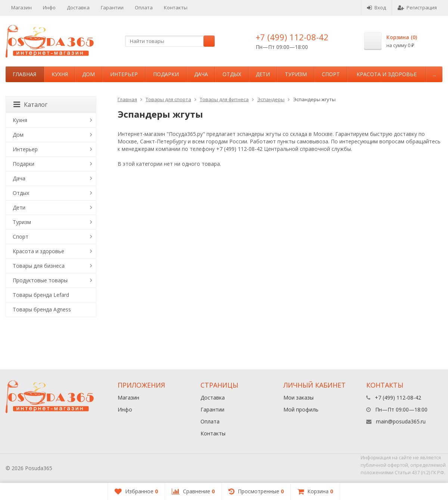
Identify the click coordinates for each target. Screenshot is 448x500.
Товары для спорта (168, 99)
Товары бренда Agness (42, 309)
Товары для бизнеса (39, 266)
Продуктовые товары (40, 280)
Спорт (331, 74)
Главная (24, 74)
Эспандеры (271, 99)
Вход (377, 7)
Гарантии (112, 7)
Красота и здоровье (387, 74)
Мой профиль (301, 409)
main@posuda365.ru (401, 421)
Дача (201, 74)
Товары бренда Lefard (41, 295)
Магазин (21, 7)
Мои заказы (298, 397)
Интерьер (124, 74)
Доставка (78, 7)
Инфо (49, 7)
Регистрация (417, 7)
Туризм (296, 74)
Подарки (166, 74)
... (434, 74)
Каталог (30, 105)
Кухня (60, 74)
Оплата (144, 7)
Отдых (232, 74)
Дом (88, 74)
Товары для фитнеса (224, 99)
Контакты (176, 7)
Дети (263, 74)
